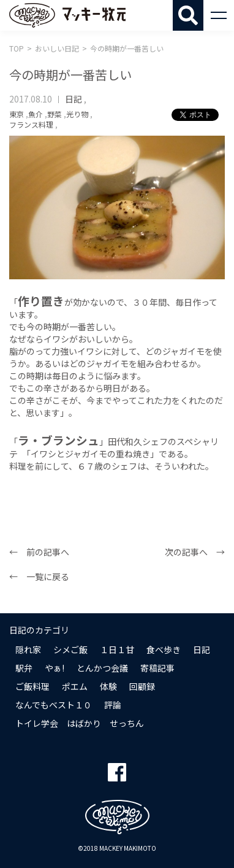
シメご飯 (70, 649)
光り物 (77, 114)
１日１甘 (117, 649)
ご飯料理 (32, 686)
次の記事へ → (195, 552)
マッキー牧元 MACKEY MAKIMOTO (67, 15)
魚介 (36, 114)
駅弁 (24, 668)
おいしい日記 (57, 48)
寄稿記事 (157, 668)
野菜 (55, 114)
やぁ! (55, 668)
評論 (113, 705)
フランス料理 (31, 124)
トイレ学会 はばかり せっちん (80, 723)
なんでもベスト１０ (54, 705)
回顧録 (142, 686)
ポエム (75, 686)
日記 (74, 99)
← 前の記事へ (39, 552)
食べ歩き (164, 649)
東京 (17, 114)
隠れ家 (28, 649)
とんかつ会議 (102, 668)
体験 (108, 686)
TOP (17, 48)
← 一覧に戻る (39, 576)
